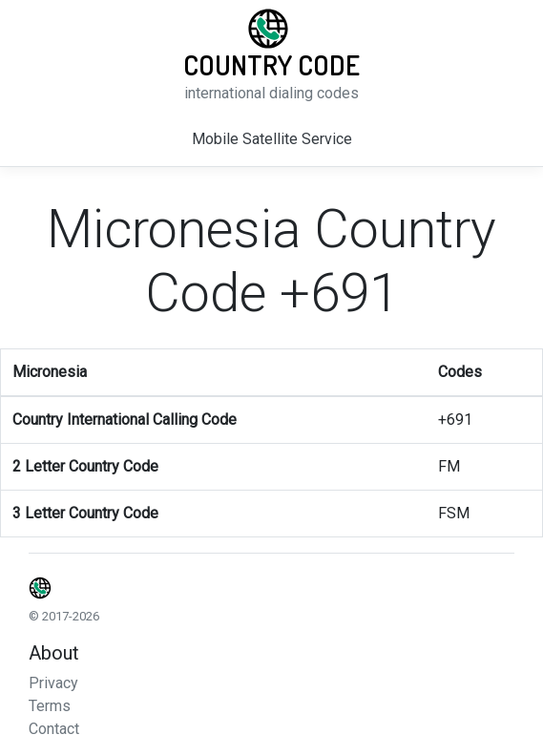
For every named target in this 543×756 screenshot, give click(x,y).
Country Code (271, 65)
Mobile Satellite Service (272, 139)
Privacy (53, 683)
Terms (50, 706)
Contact (54, 729)
